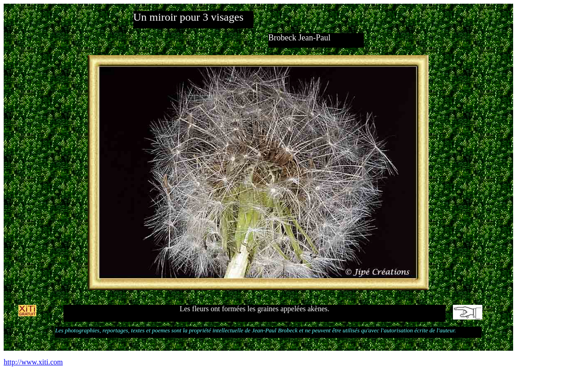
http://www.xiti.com (33, 362)
